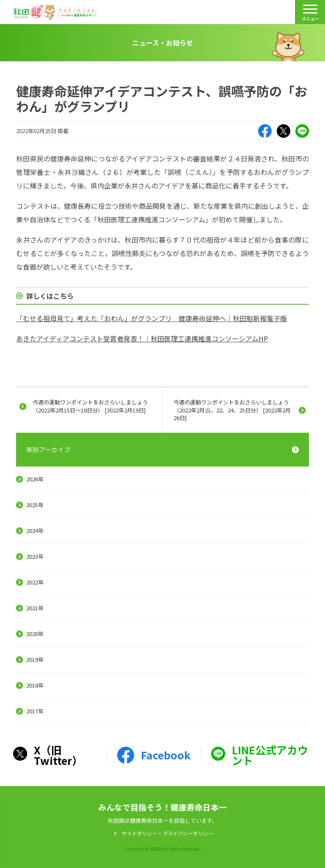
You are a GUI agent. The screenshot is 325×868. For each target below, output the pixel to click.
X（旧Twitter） (284, 131)
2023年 (35, 556)
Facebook (265, 131)
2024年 (35, 531)
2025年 (35, 505)
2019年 (35, 659)
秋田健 (55, 12)
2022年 (35, 582)
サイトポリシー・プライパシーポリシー (168, 833)
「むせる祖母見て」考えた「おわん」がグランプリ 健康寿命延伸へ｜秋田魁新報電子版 (151, 318)
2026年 (35, 479)
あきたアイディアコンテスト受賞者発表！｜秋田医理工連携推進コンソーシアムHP (142, 338)
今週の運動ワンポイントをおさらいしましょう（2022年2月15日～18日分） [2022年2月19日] (90, 406)
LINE (302, 131)
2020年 (35, 634)
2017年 (35, 711)
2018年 (35, 685)
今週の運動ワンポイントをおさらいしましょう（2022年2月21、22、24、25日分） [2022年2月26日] (232, 410)
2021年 (35, 608)
